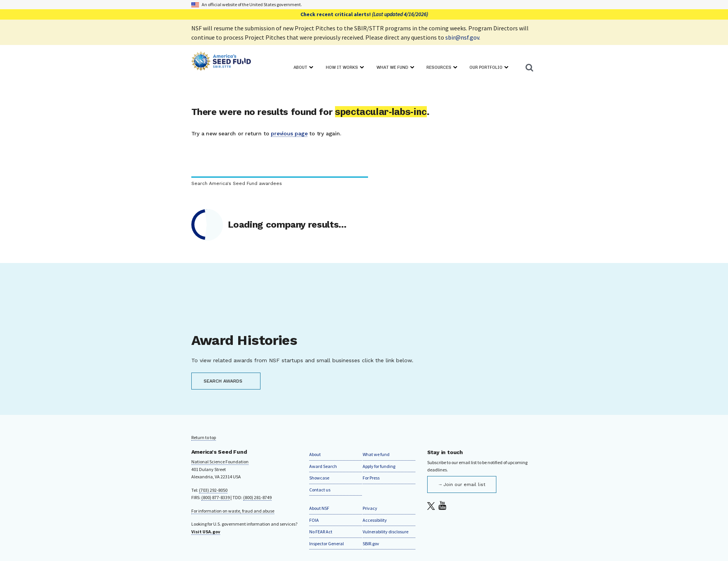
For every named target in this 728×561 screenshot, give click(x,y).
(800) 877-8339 (216, 497)
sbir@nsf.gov (462, 37)
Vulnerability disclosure (386, 532)
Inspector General (327, 544)
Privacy (370, 508)
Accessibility (375, 520)
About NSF (319, 508)
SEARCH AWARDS (223, 381)
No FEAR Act (321, 532)
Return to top (204, 437)
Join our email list (464, 484)
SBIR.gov (371, 544)
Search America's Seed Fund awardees (237, 184)
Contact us (320, 490)
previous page (289, 133)
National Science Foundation (220, 462)
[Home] (221, 62)
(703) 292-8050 (213, 490)
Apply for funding (379, 466)
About (315, 454)
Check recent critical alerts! (364, 14)
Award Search (323, 466)
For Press (371, 478)
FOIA (314, 520)
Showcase (319, 478)
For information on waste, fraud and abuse (233, 511)
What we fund (376, 454)
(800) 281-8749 (257, 497)
